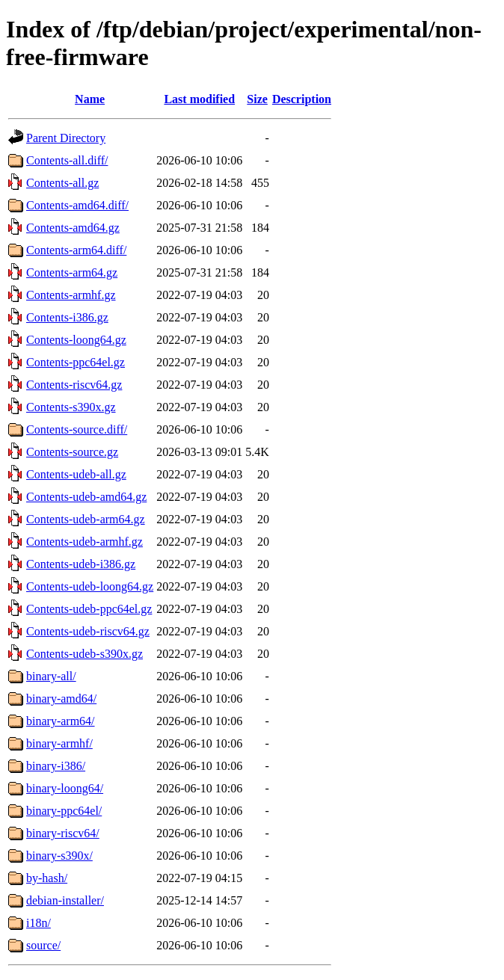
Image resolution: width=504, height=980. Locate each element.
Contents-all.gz (62, 183)
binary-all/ (51, 676)
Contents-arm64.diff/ (76, 250)
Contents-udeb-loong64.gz (90, 586)
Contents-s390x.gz (71, 407)
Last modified (199, 99)
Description (302, 99)
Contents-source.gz (72, 452)
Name (90, 99)
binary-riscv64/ (63, 833)
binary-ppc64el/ (64, 811)
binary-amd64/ (61, 699)
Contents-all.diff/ (67, 160)
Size (257, 99)
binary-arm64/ (61, 721)
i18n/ (39, 923)
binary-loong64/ (65, 788)
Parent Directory (66, 138)
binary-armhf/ (59, 743)
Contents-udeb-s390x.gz (84, 654)
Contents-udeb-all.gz (76, 474)
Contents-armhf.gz (71, 295)
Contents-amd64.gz (73, 228)
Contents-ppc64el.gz (76, 362)
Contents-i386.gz (67, 317)
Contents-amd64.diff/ (77, 205)
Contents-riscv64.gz (74, 385)
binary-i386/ (56, 766)
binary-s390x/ (59, 856)
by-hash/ (47, 878)
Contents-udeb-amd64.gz (86, 497)
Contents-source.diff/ (77, 429)
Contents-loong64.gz (76, 340)
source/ (43, 945)
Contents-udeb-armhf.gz (84, 542)
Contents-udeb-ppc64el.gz (89, 609)
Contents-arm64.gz (72, 272)
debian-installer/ (65, 900)
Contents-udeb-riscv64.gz (88, 631)
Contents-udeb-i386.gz (81, 564)
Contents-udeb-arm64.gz (86, 519)
